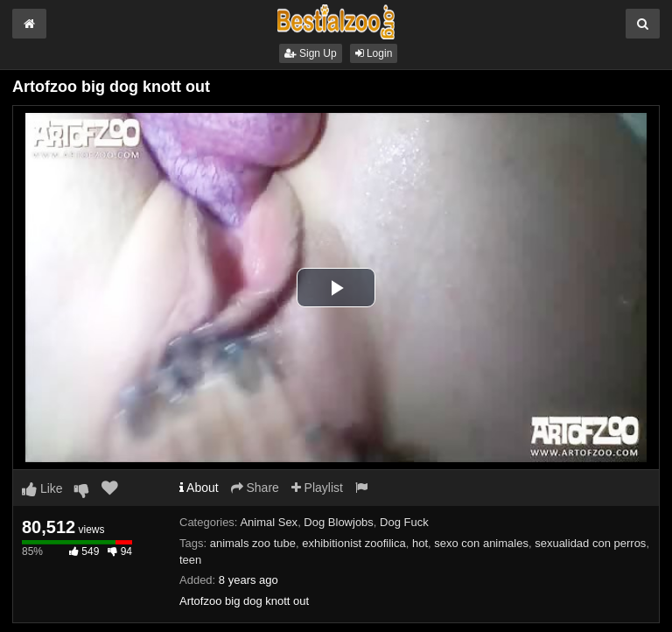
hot (420, 543)
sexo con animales (481, 543)
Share (255, 488)
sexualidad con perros (590, 543)
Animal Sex (269, 522)
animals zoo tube (253, 543)
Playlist (317, 488)
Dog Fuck (404, 522)
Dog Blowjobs (339, 522)
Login (374, 53)
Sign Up (311, 53)
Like (42, 488)
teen (190, 560)
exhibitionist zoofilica (354, 543)
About (199, 488)
